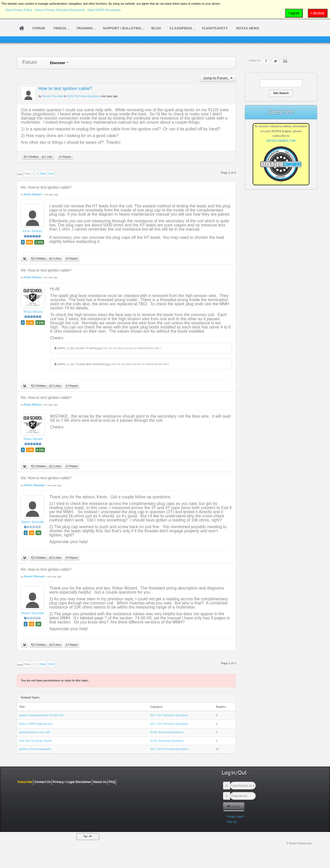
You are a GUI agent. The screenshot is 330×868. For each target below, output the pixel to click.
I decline (318, 13)
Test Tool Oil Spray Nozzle (36, 741)
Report (65, 157)
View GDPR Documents (104, 10)
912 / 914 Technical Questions (169, 715)
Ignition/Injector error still (35, 732)
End (51, 174)
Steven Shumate (32, 522)
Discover (59, 63)
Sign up (232, 822)
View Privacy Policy (19, 10)
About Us (100, 782)
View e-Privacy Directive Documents (60, 10)
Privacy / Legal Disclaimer (72, 782)
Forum (30, 62)
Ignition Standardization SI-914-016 (41, 715)
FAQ (112, 782)
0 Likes (55, 558)
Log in (234, 806)
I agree (294, 13)
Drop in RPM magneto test (36, 724)
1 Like (47, 157)
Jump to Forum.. (218, 78)
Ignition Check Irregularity (35, 749)
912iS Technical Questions (84, 96)
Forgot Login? (236, 816)
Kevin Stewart (33, 231)
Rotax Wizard (33, 312)
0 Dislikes (31, 157)
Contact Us (43, 782)
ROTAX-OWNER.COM (281, 141)
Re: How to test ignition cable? (46, 187)
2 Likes (55, 466)
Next (43, 174)
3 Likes (55, 259)
